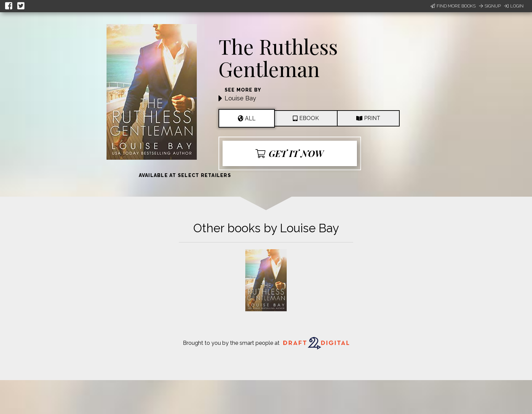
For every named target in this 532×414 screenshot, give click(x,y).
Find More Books (453, 6)
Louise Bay (240, 98)
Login (514, 6)
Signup (490, 6)
